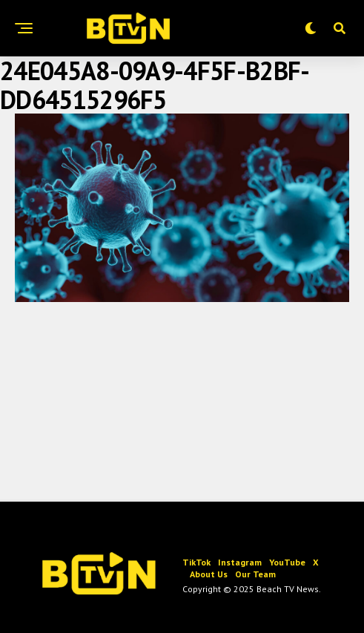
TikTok (196, 562)
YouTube (287, 562)
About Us (209, 574)
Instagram (240, 562)
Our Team (255, 574)
